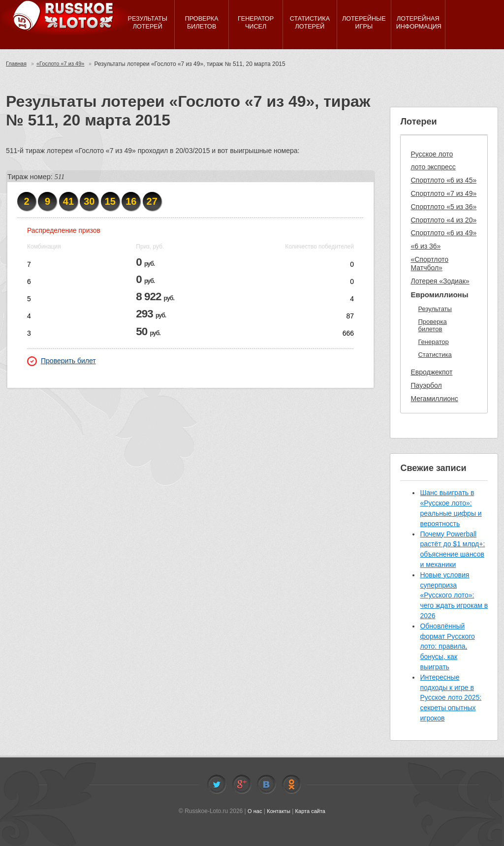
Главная (17, 64)
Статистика (435, 355)
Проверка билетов (432, 326)
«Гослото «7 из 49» (64, 64)
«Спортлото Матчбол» (429, 264)
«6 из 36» (425, 246)
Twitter (217, 784)
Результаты (435, 309)
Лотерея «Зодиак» (440, 281)
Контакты (278, 811)
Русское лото (432, 154)
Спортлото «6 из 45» (443, 180)
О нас (252, 811)
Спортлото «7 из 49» (443, 193)
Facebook (242, 784)
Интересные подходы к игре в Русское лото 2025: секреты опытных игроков (451, 698)
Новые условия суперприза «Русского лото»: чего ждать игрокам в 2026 (454, 595)
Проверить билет (62, 361)
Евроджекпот (431, 372)
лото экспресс (433, 167)
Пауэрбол (426, 385)
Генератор (433, 342)
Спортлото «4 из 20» (443, 220)
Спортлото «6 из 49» (443, 233)
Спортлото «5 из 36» (443, 207)
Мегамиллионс (434, 399)
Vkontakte (266, 784)
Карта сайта (312, 811)
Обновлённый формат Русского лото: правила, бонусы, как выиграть (447, 646)
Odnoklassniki (291, 784)
